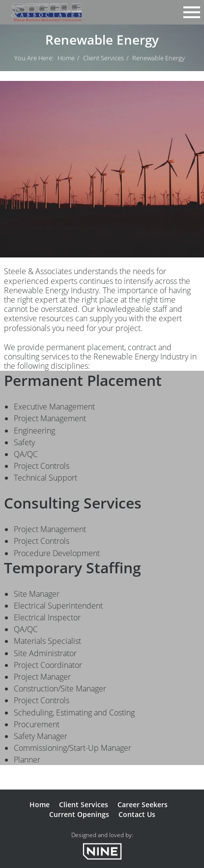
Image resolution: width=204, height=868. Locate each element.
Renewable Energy (159, 58)
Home (66, 58)
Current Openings (79, 814)
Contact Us (137, 814)
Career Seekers (143, 804)
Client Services (103, 58)
